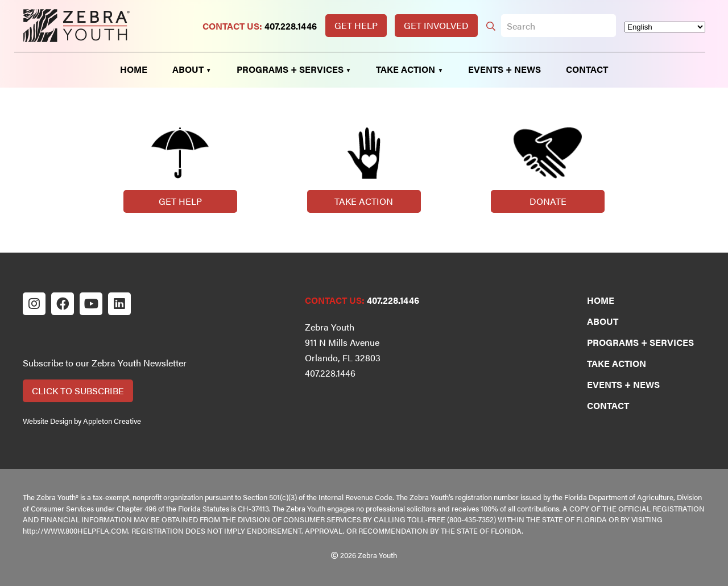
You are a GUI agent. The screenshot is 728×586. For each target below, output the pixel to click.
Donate (548, 201)
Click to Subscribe (78, 391)
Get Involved (436, 25)
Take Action (364, 201)
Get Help (356, 25)
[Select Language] (665, 27)
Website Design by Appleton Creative (82, 421)
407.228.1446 (291, 26)
